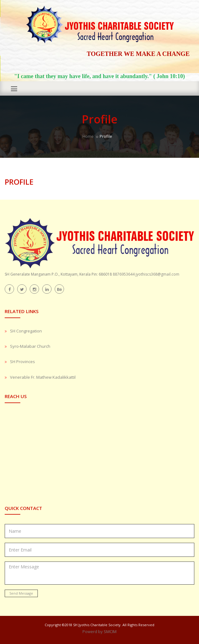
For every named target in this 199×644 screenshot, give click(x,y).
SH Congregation (26, 331)
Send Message (21, 593)
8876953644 (124, 274)
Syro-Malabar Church (30, 346)
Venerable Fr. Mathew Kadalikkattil (43, 377)
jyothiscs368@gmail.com (157, 274)
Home (88, 136)
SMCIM (110, 632)
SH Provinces (22, 362)
